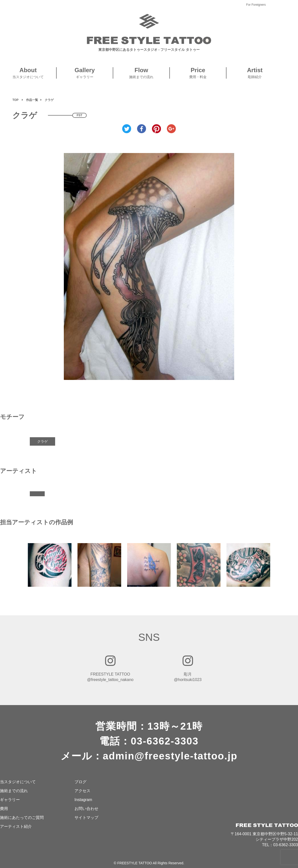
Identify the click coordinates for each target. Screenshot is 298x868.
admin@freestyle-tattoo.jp (170, 756)
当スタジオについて (18, 782)
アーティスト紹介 (16, 826)
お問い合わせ (86, 809)
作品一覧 (32, 100)
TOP (15, 100)
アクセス (82, 791)
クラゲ (42, 441)
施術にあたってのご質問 (22, 818)
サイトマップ (86, 818)
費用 (4, 809)
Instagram (83, 800)
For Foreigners (256, 5)
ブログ (80, 782)
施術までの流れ (14, 791)
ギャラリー (10, 800)
